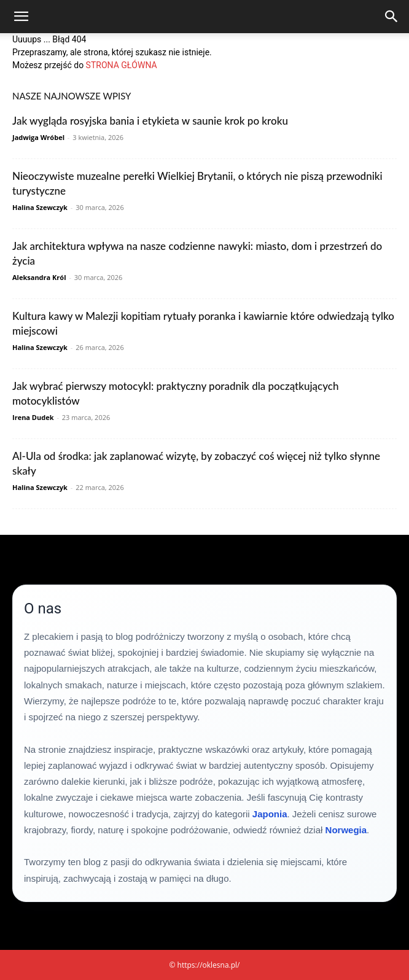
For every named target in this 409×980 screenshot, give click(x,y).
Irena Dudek (33, 417)
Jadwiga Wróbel (38, 137)
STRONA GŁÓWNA (122, 65)
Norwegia (346, 830)
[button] (21, 17)
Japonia (270, 814)
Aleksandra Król (39, 277)
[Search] (392, 17)
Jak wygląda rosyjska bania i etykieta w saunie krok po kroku (150, 121)
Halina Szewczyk (40, 207)
